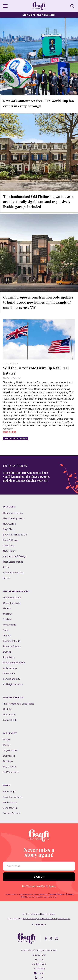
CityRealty (50, 914)
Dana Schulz (13, 378)
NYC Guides (9, 524)
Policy (6, 567)
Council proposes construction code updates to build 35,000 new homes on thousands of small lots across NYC (38, 302)
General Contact (12, 813)
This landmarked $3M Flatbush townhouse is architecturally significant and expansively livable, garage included (38, 202)
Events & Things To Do (15, 535)
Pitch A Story (10, 803)
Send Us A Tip (10, 808)
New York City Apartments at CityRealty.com (47, 919)
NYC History (9, 551)
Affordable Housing (13, 573)
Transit (6, 578)
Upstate (7, 709)
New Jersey (9, 715)
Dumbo (7, 652)
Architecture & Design (15, 556)
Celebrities (9, 546)
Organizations (10, 750)
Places (7, 745)
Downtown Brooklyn (14, 663)
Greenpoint (9, 674)
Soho (6, 630)
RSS (39, 978)
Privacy (39, 960)
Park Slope (9, 657)
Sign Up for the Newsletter (39, 15)
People (7, 740)
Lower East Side (12, 641)
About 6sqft (9, 792)
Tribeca (7, 636)
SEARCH (73, 6)
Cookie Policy (39, 964)
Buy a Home (10, 767)
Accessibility (39, 969)
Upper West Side (12, 598)
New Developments (14, 518)
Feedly (39, 973)
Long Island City (12, 679)
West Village (10, 625)
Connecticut (10, 720)
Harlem (7, 608)
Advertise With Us (13, 797)
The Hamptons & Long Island (19, 704)
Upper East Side (12, 603)
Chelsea (7, 619)
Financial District (12, 646)
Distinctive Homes (13, 513)
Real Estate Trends (16, 439)
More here (10, 432)
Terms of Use (55, 894)
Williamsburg (10, 668)
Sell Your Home (11, 772)
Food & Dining (11, 540)
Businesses (9, 756)
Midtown (8, 614)
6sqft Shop (9, 529)
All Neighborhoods (13, 684)
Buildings (8, 761)
